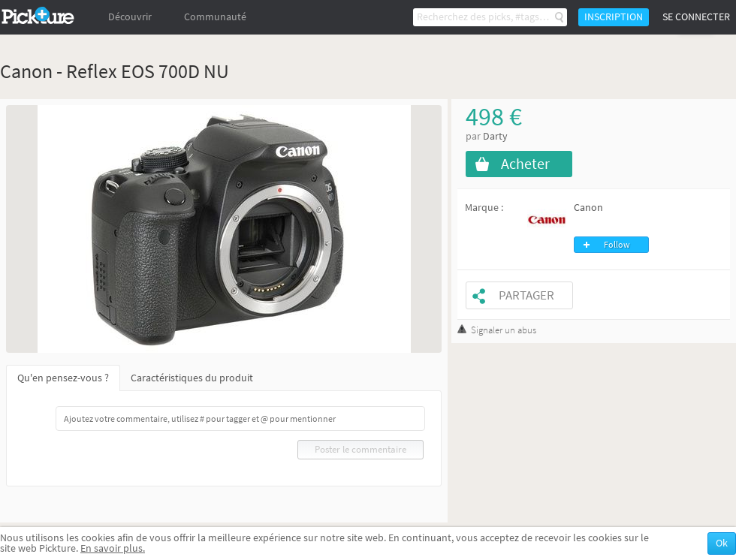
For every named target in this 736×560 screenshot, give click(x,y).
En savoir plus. (113, 548)
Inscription (614, 17)
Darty (495, 136)
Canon (588, 208)
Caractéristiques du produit (192, 378)
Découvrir (130, 17)
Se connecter (696, 17)
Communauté (215, 17)
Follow (617, 245)
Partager (526, 295)
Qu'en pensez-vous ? (63, 378)
